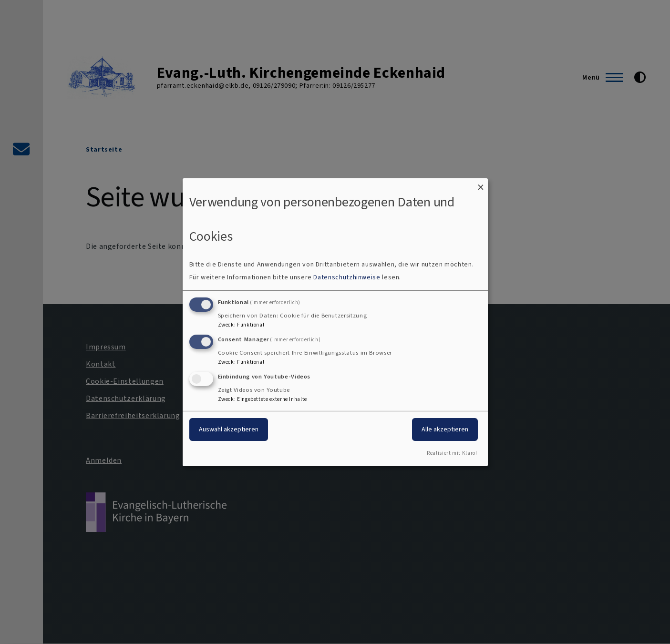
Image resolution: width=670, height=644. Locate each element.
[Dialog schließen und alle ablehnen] (481, 184)
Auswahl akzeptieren (229, 429)
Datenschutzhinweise (347, 277)
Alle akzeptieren (445, 429)
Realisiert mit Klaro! (452, 453)
